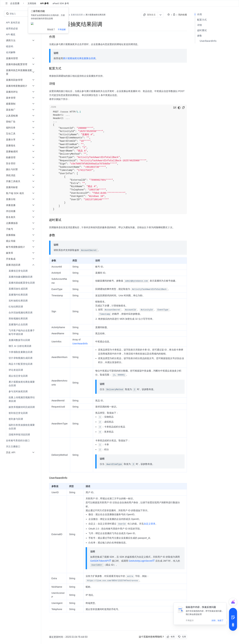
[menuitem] (21, 23)
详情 (200, 25)
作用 (200, 14)
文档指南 (32, 3)
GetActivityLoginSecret (142, 561)
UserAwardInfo (80, 344)
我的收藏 (183, 15)
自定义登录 (150, 524)
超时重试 (202, 30)
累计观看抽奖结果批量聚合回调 (79, 58)
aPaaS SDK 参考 (61, 3)
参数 (200, 36)
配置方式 (202, 20)
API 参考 (44, 3)
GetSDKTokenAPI (101, 561)
